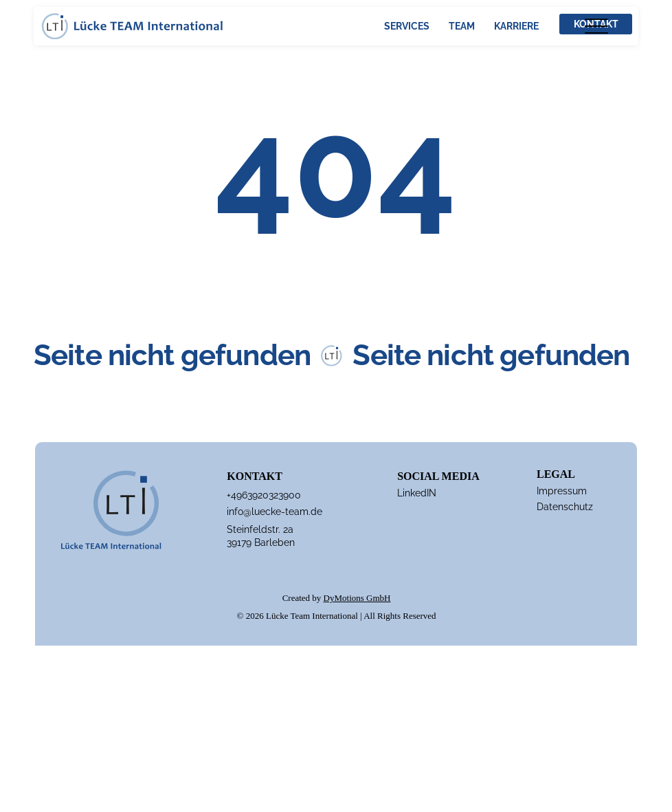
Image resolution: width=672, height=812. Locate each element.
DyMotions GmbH (357, 598)
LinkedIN (417, 493)
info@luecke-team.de (275, 512)
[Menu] (596, 26)
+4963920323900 (264, 495)
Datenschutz (565, 507)
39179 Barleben (261, 542)
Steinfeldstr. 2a (260, 529)
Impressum (562, 491)
